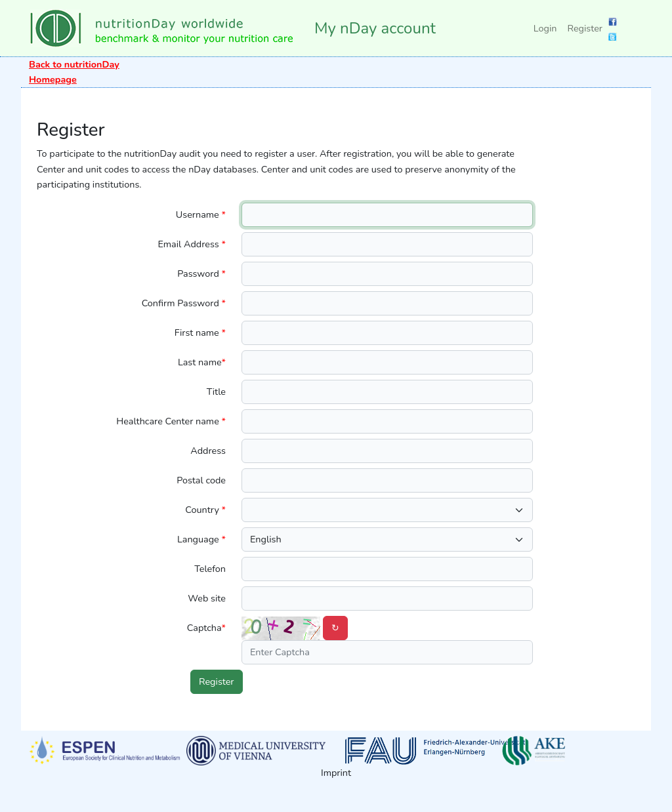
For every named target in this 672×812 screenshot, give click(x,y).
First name (200, 333)
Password (201, 274)
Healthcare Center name (171, 421)
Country (205, 510)
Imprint (336, 773)
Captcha (206, 628)
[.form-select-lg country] (387, 510)
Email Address (192, 244)
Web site (207, 598)
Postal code (201, 480)
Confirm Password (184, 303)
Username (201, 214)
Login (545, 28)
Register (585, 28)
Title (216, 392)
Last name (202, 362)
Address (208, 451)
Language (201, 539)
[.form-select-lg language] (387, 539)
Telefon (210, 569)
